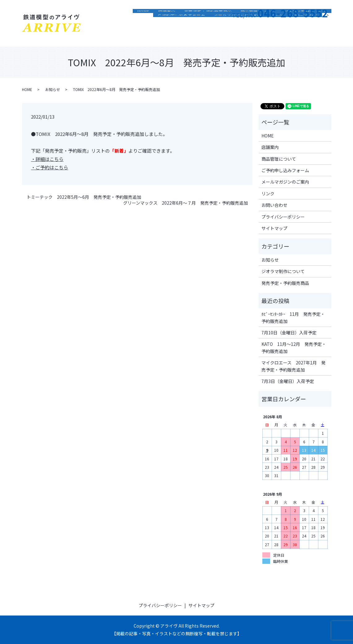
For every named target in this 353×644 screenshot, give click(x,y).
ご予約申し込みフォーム (181, 35)
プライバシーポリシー (283, 217)
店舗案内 (167, 26)
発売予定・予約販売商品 (208, 26)
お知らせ (53, 89)
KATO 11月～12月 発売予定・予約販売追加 (294, 347)
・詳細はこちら (47, 159)
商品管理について (258, 26)
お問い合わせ (305, 35)
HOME (143, 26)
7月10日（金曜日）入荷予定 (289, 333)
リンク (277, 35)
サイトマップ (274, 228)
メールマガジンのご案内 (238, 35)
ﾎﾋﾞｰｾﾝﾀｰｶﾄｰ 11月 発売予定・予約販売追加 (293, 317)
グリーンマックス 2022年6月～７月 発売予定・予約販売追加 (185, 203)
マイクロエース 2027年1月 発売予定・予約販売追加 (293, 366)
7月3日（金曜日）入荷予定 (288, 381)
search (329, 35)
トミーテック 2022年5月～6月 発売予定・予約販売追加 (84, 197)
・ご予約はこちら (50, 167)
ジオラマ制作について (305, 26)
